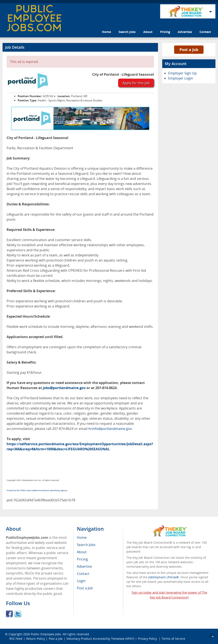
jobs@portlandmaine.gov (64, 388)
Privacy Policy (148, 639)
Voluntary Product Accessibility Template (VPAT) (100, 639)
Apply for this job (136, 83)
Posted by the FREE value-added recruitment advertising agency (37, 490)
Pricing (165, 32)
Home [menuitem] (82, 537)
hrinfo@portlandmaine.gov (110, 429)
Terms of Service (173, 639)
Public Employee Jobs (46, 634)
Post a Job (189, 50)
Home (106, 32)
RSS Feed (16, 639)
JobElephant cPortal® (164, 577)
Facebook (9, 614)
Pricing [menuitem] (82, 559)
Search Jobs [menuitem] (86, 545)
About (148, 32)
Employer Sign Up (182, 73)
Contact (205, 32)
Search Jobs (127, 32)
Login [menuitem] (81, 581)
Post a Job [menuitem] (85, 588)
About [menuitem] (82, 552)
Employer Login (181, 78)
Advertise (185, 32)
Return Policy (36, 639)
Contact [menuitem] (83, 574)
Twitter (18, 614)
